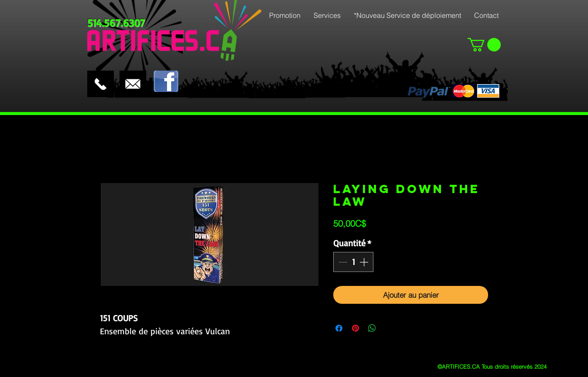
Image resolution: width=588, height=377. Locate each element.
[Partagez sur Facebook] (339, 328)
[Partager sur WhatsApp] (372, 328)
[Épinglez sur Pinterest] (356, 328)
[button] (484, 45)
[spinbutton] (353, 262)
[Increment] (365, 262)
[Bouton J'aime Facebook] (199, 63)
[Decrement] (342, 262)
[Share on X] (389, 328)
